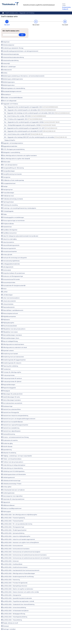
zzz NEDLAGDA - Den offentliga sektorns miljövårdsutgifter (20, 515)
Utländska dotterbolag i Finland (12, 484)
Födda (5, 214)
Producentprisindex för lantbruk (12, 378)
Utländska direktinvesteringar (12, 481)
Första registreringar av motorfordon (14, 220)
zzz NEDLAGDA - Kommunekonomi (13, 546)
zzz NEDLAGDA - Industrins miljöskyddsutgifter (17, 536)
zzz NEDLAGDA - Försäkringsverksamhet (15, 530)
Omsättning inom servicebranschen (13, 357)
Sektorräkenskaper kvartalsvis (12, 400)
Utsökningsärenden (9, 493)
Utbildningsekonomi (9, 477)
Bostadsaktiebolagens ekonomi (12, 91)
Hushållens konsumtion (10, 233)
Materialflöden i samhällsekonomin (13, 310)
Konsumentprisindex (9, 282)
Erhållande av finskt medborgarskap (13, 180)
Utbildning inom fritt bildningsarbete (14, 471)
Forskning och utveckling (10, 205)
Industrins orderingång (10, 239)
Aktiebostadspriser (9, 45)
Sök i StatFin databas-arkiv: (11, 31)
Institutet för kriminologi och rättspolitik (15, 258)
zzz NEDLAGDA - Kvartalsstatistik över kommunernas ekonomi (21, 570)
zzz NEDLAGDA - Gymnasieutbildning (14, 533)
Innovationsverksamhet (10, 251)
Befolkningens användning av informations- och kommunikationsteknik (24, 76)
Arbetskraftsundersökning (11, 60)
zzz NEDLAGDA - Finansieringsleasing (14, 518)
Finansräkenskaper (9, 193)
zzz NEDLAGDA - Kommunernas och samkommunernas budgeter (22, 552)
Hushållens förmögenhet (10, 230)
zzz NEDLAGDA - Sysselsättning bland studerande (17, 598)
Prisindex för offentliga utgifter (12, 372)
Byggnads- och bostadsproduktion (13, 143)
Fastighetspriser (8, 190)
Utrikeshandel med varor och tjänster (14, 490)
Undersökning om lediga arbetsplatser (14, 465)
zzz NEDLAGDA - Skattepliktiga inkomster (15, 586)
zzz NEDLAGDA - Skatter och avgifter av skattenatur (18, 589)
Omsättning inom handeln (10, 354)
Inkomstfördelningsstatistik (11, 245)
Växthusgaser (7, 511)
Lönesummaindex (8, 304)
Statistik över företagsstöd (11, 412)
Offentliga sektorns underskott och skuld (15, 347)
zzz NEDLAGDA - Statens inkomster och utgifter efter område (21, 592)
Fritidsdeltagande (8, 211)
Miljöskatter (6, 320)
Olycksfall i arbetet (8, 350)
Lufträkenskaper (8, 295)
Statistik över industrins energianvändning (16, 416)
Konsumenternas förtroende (11, 279)
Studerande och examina (10, 440)
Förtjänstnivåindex (8, 224)
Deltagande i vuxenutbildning (12, 152)
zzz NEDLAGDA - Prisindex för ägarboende (15, 583)
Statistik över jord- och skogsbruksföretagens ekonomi (19, 419)
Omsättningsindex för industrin (12, 363)
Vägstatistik (7, 502)
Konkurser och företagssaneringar (13, 276)
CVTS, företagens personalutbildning (14, 149)
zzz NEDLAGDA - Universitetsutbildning (14, 607)
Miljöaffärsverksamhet (9, 316)
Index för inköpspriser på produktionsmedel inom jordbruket (21, 236)
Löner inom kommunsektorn (11, 298)
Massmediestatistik (9, 307)
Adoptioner (6, 42)
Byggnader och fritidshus (27, 13)
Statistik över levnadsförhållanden (13, 422)
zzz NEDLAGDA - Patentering (11, 580)
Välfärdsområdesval (9, 505)
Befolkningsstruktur (9, 85)
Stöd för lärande (8, 446)
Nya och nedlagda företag (10, 341)
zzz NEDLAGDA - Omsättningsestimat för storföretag (18, 576)
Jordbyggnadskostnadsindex (11, 264)
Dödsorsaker (7, 162)
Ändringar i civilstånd (9, 629)
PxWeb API (65, 9)
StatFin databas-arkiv (12, 13)
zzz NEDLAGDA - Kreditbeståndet (13, 564)
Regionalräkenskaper (9, 385)
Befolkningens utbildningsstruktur (13, 79)
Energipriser (7, 177)
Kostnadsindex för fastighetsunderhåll (14, 285)
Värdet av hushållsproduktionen (12, 508)
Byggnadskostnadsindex (10, 146)
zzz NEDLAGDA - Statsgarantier (12, 595)
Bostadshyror (7, 94)
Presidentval (7, 369)
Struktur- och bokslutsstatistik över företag (16, 437)
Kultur (5, 289)
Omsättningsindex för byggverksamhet (14, 360)
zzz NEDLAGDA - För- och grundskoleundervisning (18, 524)
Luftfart (5, 292)
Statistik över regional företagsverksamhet (16, 425)
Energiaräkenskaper (9, 171)
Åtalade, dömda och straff (10, 623)
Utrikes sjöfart (7, 487)
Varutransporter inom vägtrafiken (13, 496)
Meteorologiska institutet (10, 313)
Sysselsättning (7, 450)
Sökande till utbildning (10, 453)
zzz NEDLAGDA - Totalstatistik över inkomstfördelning (19, 604)
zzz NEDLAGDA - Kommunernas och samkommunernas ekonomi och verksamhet (26, 558)
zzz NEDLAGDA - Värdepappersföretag (14, 614)
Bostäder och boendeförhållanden (13, 98)
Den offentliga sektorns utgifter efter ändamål (16, 159)
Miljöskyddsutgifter (9, 323)
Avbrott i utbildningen (9, 67)
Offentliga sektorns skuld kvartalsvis (14, 344)
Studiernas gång (8, 443)
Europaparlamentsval (9, 183)
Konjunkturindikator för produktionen (14, 273)
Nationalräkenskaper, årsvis (11, 338)
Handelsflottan (7, 227)
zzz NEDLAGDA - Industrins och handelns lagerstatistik (19, 539)
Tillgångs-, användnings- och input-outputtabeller (18, 456)
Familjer (5, 186)
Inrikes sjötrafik (8, 255)
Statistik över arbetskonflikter (12, 409)
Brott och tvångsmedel (10, 101)
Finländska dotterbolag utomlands (13, 199)
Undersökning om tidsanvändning (13, 468)
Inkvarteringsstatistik (9, 248)
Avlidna (5, 73)
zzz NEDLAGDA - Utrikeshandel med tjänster (16, 611)
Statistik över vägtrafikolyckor (12, 431)
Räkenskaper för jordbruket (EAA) (13, 394)
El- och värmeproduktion (10, 165)
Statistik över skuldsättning (11, 428)
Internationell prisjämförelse (11, 261)
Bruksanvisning (66, 7)
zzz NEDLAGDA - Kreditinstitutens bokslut (15, 567)
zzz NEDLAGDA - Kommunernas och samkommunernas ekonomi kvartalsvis (25, 555)
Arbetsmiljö (6, 63)
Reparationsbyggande (9, 388)
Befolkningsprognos (9, 82)
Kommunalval (7, 270)
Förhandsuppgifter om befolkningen (13, 217)
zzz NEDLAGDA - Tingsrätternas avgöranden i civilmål (18, 601)
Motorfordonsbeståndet (10, 326)
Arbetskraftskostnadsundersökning (13, 57)
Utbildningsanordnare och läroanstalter (14, 474)
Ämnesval (6, 626)
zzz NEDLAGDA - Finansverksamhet (13, 521)
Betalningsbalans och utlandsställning (14, 88)
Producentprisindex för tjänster (12, 381)
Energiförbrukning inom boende (12, 174)
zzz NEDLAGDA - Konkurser (11, 561)
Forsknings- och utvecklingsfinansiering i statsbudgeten (20, 208)
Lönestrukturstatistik (9, 301)
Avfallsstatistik (7, 70)
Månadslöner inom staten (10, 332)
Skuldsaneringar (8, 406)
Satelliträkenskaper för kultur (12, 397)
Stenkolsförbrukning (9, 434)
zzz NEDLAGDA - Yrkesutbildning (12, 620)
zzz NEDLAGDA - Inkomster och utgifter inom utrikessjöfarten (21, 542)
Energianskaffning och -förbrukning (13, 168)
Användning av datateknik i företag (13, 48)
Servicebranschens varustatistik (13, 403)
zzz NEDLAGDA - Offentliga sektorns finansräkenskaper (19, 573)
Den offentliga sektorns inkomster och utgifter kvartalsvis (20, 155)
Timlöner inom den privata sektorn (13, 462)
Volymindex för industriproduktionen (14, 499)
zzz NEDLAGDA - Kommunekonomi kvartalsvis (16, 549)
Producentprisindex (9, 375)
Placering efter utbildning (10, 366)
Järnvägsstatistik (8, 267)
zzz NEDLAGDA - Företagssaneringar (14, 527)
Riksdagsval (6, 391)
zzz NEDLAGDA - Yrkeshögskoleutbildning (15, 617)
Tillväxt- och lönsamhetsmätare (12, 459)
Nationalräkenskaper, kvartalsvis (12, 335)
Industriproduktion (9, 242)
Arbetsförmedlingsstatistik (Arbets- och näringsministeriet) (21, 51)
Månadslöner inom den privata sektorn (14, 329)
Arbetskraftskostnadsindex (11, 54)
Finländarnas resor (8, 196)
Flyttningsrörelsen (8, 202)
